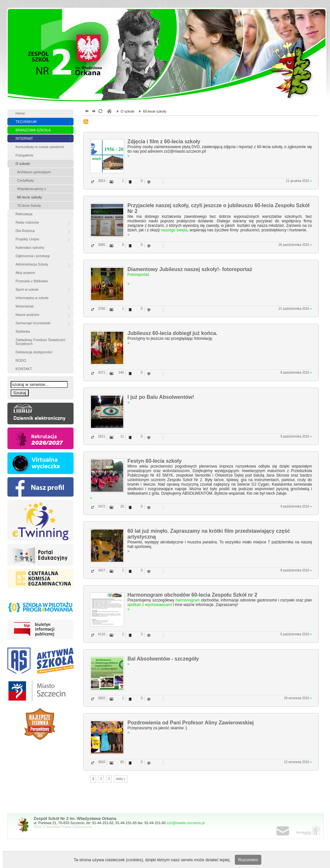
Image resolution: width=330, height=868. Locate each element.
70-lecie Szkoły (29, 206)
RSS (86, 122)
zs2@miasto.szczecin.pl (186, 823)
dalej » (120, 779)
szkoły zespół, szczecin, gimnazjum (109, 112)
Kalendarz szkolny (30, 247)
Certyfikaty (25, 180)
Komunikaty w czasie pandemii (40, 147)
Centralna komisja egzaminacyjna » (40, 580)
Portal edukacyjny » (40, 555)
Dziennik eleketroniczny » (40, 414)
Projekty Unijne (27, 239)
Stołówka (23, 331)
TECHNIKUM (26, 122)
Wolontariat (24, 306)
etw (40, 520)
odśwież (100, 112)
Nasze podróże (27, 315)
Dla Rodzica (25, 231)
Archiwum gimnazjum (34, 172)
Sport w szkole (27, 289)
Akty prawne (25, 273)
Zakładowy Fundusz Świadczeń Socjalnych (40, 342)
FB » (40, 487)
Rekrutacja (24, 214)
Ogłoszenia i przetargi (33, 256)
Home (20, 113)
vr (40, 463)
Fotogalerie (24, 155)
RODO (21, 360)
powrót (86, 112)
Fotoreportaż (138, 275)
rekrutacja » (40, 438)
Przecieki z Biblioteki (32, 281)
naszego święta (174, 230)
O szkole (23, 164)
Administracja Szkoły (32, 264)
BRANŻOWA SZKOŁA (33, 130)
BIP (40, 630)
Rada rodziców (27, 222)
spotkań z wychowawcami (150, 605)
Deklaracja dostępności (34, 352)
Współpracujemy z (32, 189)
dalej (93, 112)
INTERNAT (24, 138)
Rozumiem (248, 860)
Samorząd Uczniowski (33, 323)
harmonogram (188, 600)
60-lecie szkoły (30, 197)
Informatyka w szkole (32, 298)
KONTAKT (24, 369)
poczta (289, 831)
